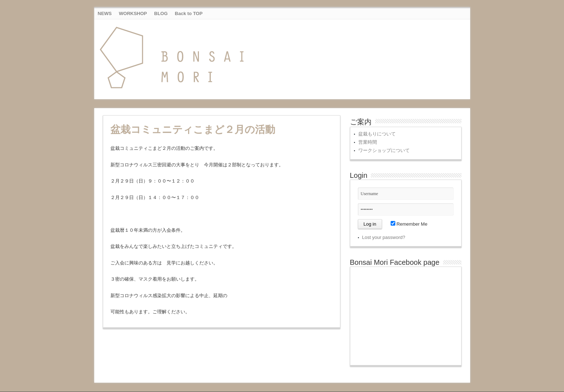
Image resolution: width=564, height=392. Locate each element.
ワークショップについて (384, 150)
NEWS (105, 13)
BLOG (161, 13)
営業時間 (368, 142)
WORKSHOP (133, 13)
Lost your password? (384, 237)
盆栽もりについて (377, 134)
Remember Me (409, 224)
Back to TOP (189, 13)
